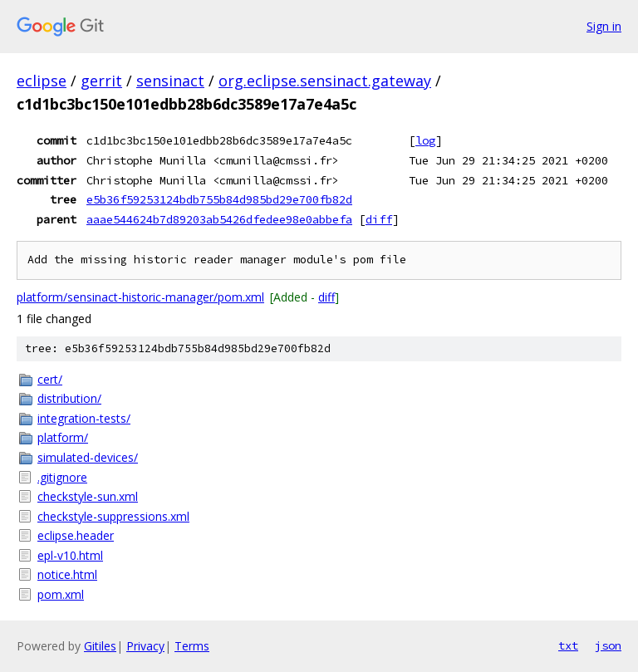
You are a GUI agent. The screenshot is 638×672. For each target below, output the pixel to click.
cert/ (50, 379)
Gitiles (100, 646)
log (425, 140)
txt (568, 645)
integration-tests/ (84, 418)
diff (379, 219)
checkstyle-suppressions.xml (113, 516)
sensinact (170, 81)
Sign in (604, 26)
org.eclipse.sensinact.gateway (325, 81)
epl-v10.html (70, 555)
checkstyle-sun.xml (88, 496)
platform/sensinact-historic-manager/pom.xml (140, 297)
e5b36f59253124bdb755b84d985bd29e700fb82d (219, 199)
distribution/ (69, 398)
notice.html (67, 574)
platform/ (63, 437)
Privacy (145, 646)
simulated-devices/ (88, 457)
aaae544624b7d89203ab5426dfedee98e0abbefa (219, 219)
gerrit (101, 81)
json (608, 645)
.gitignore (62, 477)
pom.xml (61, 594)
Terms (192, 646)
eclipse (42, 81)
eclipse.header (76, 535)
